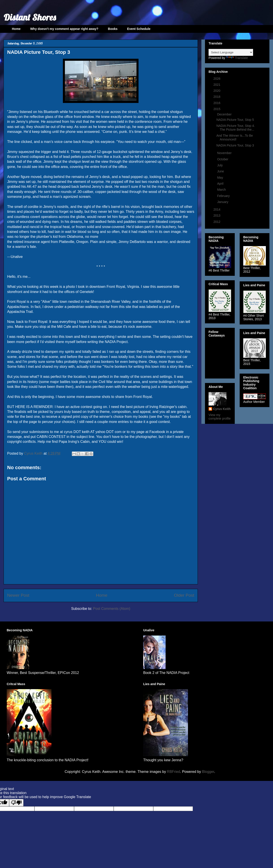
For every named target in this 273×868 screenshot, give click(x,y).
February (224, 196)
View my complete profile (220, 417)
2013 (217, 215)
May (220, 178)
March (222, 190)
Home (16, 29)
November (225, 153)
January (223, 202)
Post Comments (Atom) (112, 609)
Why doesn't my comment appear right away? (64, 29)
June (221, 171)
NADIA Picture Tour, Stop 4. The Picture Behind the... (236, 128)
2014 (217, 209)
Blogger (208, 772)
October (223, 159)
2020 (217, 91)
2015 (217, 109)
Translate (237, 58)
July (220, 165)
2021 (217, 85)
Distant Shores (30, 17)
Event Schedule (139, 29)
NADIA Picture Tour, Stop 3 (235, 145)
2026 (217, 79)
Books (113, 29)
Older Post (184, 595)
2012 (217, 222)
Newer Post (18, 595)
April (221, 184)
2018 (217, 97)
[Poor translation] (16, 803)
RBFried (174, 772)
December (225, 114)
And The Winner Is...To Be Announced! (235, 137)
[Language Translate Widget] (231, 52)
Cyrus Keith (222, 409)
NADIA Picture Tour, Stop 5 (235, 120)
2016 (217, 103)
